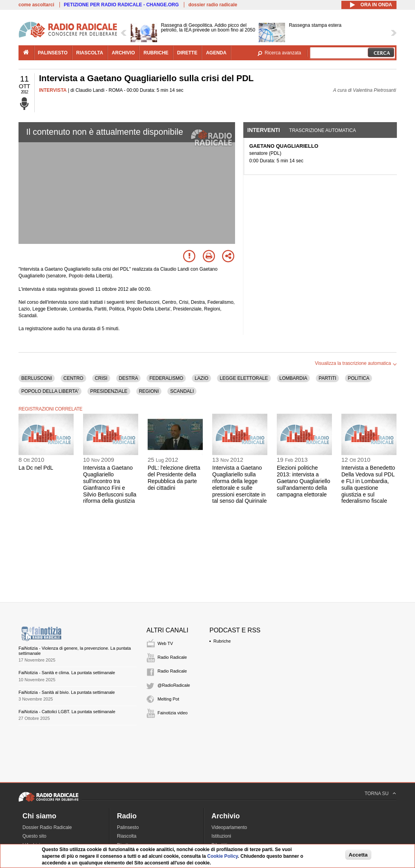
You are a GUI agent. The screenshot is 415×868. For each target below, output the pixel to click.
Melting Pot (168, 699)
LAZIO (201, 378)
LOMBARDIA (294, 378)
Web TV (165, 643)
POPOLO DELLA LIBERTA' (50, 391)
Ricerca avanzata (283, 53)
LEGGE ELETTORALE (244, 378)
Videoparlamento (229, 827)
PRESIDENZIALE (109, 391)
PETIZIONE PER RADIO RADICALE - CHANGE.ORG (121, 5)
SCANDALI (182, 391)
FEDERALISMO (166, 378)
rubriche (156, 53)
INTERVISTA (53, 90)
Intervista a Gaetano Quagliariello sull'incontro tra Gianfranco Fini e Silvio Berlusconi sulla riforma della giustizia (110, 484)
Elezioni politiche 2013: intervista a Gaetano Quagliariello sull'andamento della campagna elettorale (303, 481)
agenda (216, 53)
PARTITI (327, 378)
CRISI (101, 378)
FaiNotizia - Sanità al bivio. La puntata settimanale (67, 692)
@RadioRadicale (174, 685)
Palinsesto (128, 827)
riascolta (90, 53)
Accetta (358, 855)
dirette (187, 53)
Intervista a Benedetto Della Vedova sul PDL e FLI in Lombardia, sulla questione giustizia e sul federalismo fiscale (368, 484)
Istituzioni (221, 836)
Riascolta (127, 836)
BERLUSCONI (37, 378)
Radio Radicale (172, 657)
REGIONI (149, 391)
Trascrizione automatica (322, 130)
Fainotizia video (172, 713)
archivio (123, 53)
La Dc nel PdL (36, 468)
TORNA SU (377, 794)
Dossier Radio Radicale (47, 827)
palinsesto (53, 53)
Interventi (264, 130)
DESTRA (129, 378)
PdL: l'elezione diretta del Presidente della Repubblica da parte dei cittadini (174, 478)
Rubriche (222, 641)
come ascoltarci (36, 5)
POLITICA (358, 378)
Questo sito (34, 836)
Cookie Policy (222, 856)
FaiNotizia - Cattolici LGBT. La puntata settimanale (67, 712)
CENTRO (73, 378)
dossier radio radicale (213, 5)
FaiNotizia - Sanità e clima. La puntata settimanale (67, 673)
